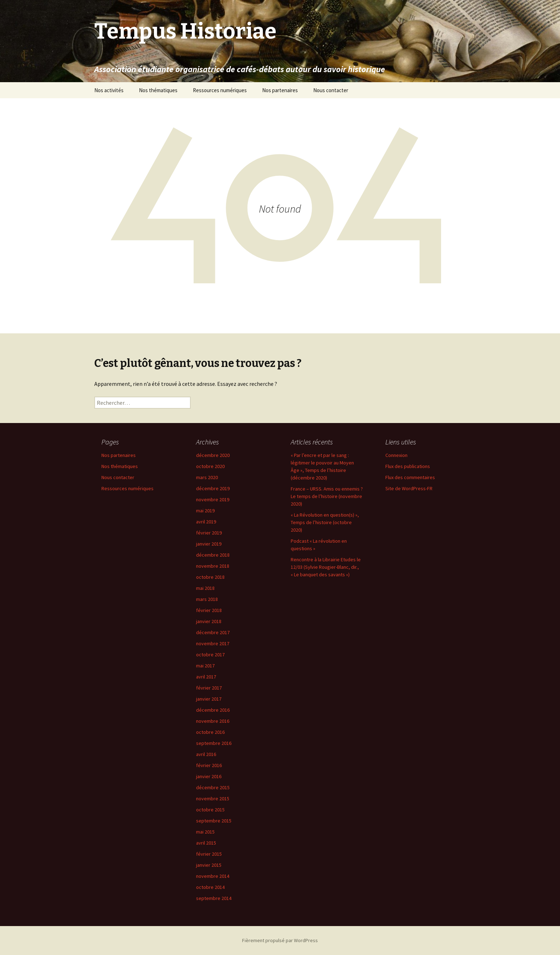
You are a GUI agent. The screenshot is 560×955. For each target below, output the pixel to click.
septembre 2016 (214, 743)
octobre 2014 (210, 887)
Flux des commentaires (410, 477)
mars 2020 (207, 477)
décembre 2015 (213, 787)
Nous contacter (331, 90)
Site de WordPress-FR (409, 488)
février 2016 (209, 765)
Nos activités (109, 90)
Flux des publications (408, 466)
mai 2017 (205, 666)
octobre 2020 (210, 466)
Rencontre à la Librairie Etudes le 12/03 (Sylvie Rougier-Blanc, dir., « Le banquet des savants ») (326, 567)
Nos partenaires (280, 90)
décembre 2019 (213, 488)
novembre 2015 (213, 799)
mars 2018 (207, 599)
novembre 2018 (213, 566)
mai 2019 (205, 511)
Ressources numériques (220, 90)
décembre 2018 (213, 555)
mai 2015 (205, 832)
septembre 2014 (214, 898)
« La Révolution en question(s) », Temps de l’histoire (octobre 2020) (325, 522)
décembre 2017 (213, 632)
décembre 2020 (213, 455)
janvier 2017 (209, 699)
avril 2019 (206, 522)
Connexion (396, 455)
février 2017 (209, 688)
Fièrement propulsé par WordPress (280, 940)
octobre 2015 (210, 810)
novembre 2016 (213, 721)
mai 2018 (205, 588)
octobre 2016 (210, 732)
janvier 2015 (209, 865)
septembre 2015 (214, 821)
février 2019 (209, 533)
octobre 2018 (210, 577)
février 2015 (209, 854)
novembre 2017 (213, 643)
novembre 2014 (213, 876)
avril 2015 (206, 843)
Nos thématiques (158, 90)
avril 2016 (206, 754)
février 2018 (209, 610)
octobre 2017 (210, 655)
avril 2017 (206, 677)
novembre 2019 (213, 499)
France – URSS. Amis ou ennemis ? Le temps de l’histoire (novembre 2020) (327, 496)
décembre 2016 (213, 710)
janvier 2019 (209, 544)
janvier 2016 (209, 776)
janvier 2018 (209, 621)
